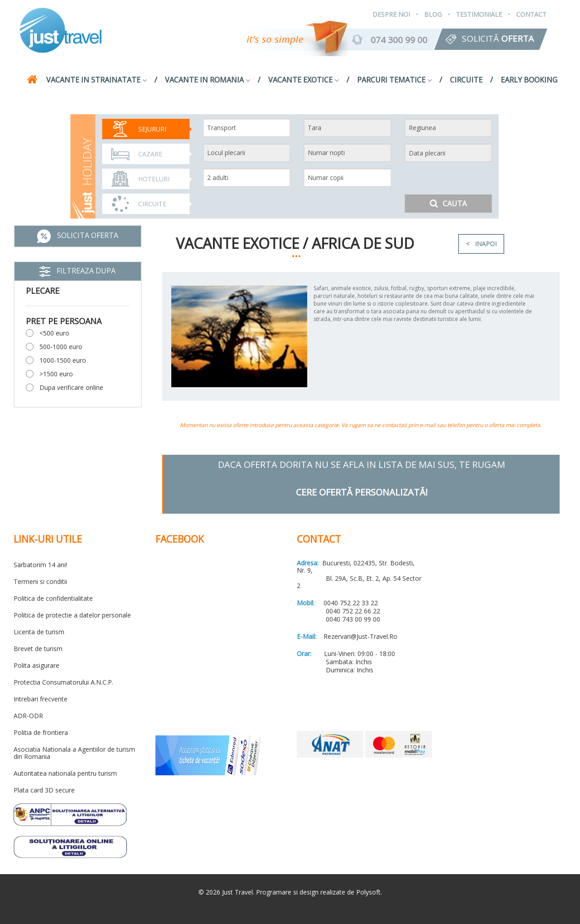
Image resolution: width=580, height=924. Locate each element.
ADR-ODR (28, 716)
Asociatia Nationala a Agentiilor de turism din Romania (74, 753)
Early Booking (529, 80)
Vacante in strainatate (97, 80)
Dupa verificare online (71, 387)
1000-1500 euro (63, 360)
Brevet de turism (38, 649)
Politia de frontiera (41, 732)
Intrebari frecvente (41, 699)
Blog (433, 14)
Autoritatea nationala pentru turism (65, 773)
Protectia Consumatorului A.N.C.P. (63, 682)
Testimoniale (479, 14)
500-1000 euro (61, 347)
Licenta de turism (39, 632)
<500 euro (54, 333)
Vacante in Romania (208, 80)
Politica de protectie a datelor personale (72, 615)
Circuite (466, 80)
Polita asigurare (36, 665)
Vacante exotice (304, 80)
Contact (531, 14)
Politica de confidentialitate (53, 598)
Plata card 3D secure (44, 790)
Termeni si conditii (40, 581)
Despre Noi (391, 14)
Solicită (498, 39)
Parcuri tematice (394, 80)
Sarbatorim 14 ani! (40, 565)
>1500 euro (56, 374)
